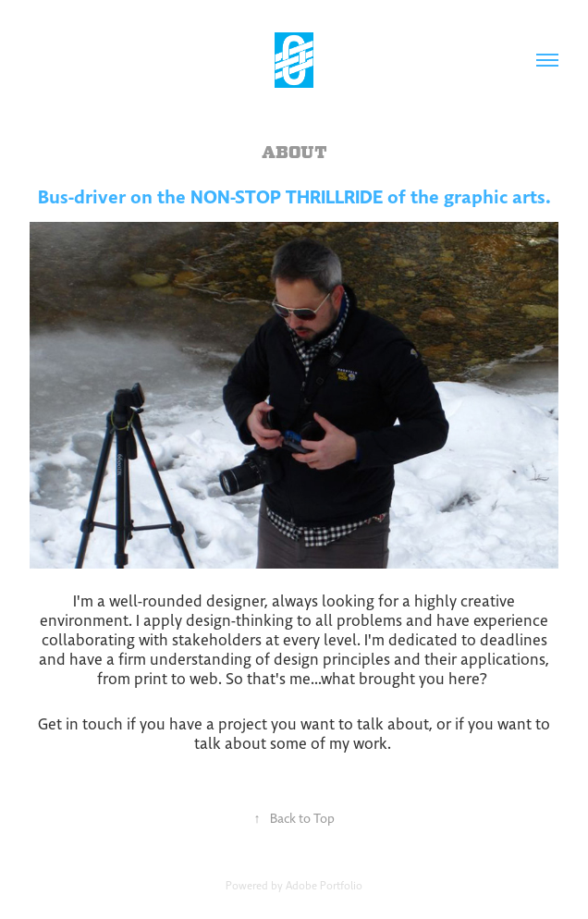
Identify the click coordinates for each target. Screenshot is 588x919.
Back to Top (294, 819)
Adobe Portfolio (324, 886)
